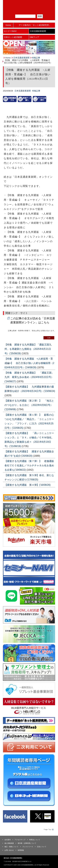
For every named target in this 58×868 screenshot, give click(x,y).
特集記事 (36, 58)
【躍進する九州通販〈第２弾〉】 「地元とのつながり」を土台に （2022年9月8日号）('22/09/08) (29, 405)
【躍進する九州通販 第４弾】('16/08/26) (28, 485)
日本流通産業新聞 (38, 31)
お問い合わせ (9, 850)
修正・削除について (11, 847)
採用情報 (21, 850)
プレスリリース (28, 847)
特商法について (35, 840)
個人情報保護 (9, 843)
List (49, 338)
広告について (42, 847)
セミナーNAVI (10, 31)
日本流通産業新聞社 (29, 4)
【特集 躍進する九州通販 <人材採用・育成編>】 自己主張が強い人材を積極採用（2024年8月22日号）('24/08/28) (29, 363)
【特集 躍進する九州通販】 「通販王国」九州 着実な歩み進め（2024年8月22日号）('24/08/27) (29, 377)
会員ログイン (44, 11)
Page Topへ (48, 829)
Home (8, 25)
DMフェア (34, 37)
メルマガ (18, 11)
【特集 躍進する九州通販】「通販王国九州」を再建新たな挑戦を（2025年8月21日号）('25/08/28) (28, 349)
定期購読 (31, 11)
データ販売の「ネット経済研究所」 (35, 25)
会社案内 (8, 840)
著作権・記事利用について (27, 843)
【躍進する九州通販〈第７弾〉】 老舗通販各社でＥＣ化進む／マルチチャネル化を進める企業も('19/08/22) (29, 465)
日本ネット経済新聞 (13, 37)
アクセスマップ (20, 840)
